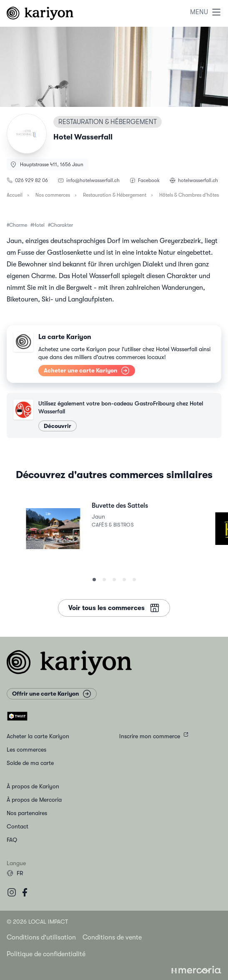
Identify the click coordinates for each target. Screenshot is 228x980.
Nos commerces (53, 195)
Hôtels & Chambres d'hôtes (189, 195)
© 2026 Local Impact (37, 922)
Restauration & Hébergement (115, 195)
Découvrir (58, 426)
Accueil (15, 195)
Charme (18, 225)
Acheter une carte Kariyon (87, 370)
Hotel (39, 225)
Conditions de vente (112, 937)
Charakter (62, 225)
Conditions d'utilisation (41, 937)
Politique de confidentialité (46, 954)
